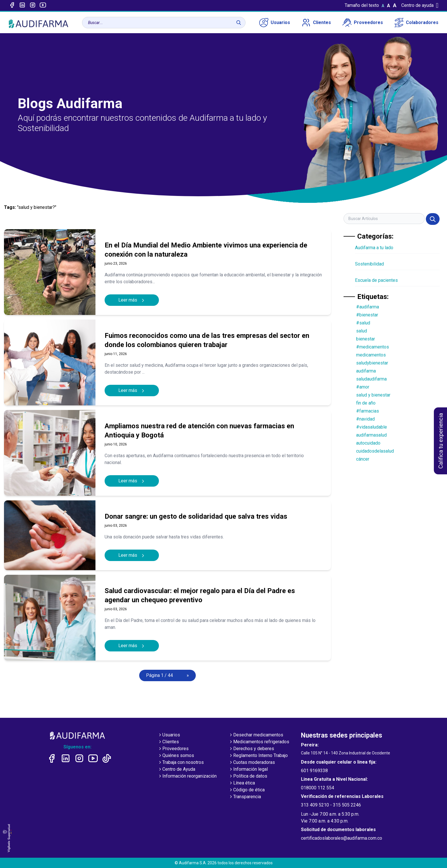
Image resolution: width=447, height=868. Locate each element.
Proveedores (363, 23)
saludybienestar (372, 363)
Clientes (316, 23)
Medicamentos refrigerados (259, 742)
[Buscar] (239, 23)
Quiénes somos (176, 756)
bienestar (366, 339)
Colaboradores (416, 23)
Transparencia (245, 797)
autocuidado (368, 443)
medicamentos (371, 355)
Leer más (132, 300)
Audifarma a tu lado (374, 248)
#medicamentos (373, 347)
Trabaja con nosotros (181, 763)
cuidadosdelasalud (375, 451)
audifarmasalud (371, 435)
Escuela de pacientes (376, 280)
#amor (363, 387)
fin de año (366, 403)
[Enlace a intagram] (33, 5)
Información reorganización (187, 776)
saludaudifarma (371, 379)
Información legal (248, 770)
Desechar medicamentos (256, 735)
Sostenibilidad (369, 264)
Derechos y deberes (251, 749)
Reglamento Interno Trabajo (258, 756)
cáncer (363, 459)
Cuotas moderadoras (252, 763)
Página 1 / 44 (159, 675)
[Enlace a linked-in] (22, 5)
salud (362, 331)
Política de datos (248, 776)
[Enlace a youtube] (43, 5)
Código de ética (247, 790)
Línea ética (242, 783)
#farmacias (368, 411)
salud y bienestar (373, 395)
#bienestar (367, 315)
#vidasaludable (372, 427)
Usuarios (275, 23)
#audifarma (368, 307)
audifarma (366, 371)
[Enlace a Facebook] (12, 5)
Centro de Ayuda (176, 770)
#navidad (365, 419)
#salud (363, 323)
